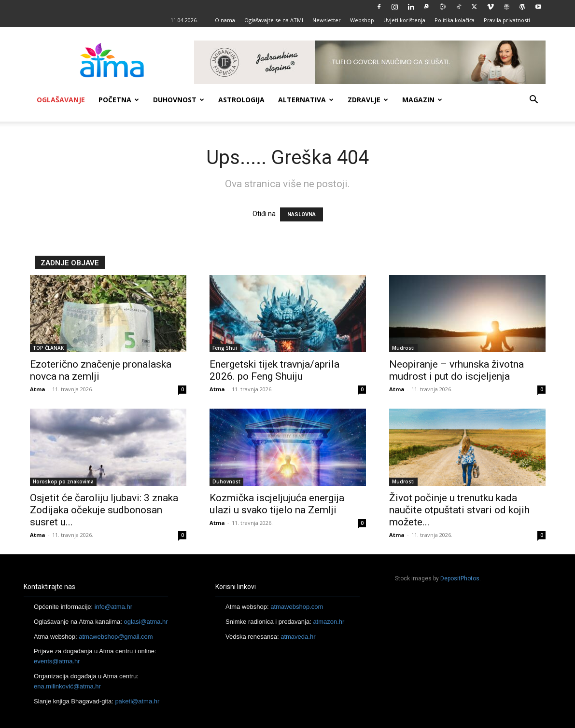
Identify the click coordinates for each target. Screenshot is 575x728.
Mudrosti (403, 348)
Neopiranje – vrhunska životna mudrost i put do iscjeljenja (456, 370)
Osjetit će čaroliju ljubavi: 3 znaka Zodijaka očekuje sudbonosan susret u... (104, 510)
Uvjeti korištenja (404, 20)
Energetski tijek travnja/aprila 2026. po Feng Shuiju (274, 370)
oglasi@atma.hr (146, 622)
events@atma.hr (57, 661)
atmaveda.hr (298, 637)
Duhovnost (179, 100)
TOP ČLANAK (48, 348)
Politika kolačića (455, 20)
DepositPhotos (460, 578)
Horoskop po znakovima (63, 481)
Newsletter (327, 20)
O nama (225, 20)
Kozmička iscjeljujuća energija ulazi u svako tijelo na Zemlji (277, 504)
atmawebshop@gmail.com (116, 637)
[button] (534, 101)
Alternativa (306, 100)
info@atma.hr (113, 607)
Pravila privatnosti (507, 20)
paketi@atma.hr (137, 701)
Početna (119, 100)
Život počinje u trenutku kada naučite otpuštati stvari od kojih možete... (459, 510)
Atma (38, 389)
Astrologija (241, 100)
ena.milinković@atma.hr (67, 686)
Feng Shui (225, 348)
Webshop (362, 20)
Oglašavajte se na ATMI (274, 20)
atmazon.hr (329, 622)
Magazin (422, 100)
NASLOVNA (302, 214)
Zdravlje (368, 100)
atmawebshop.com (297, 607)
